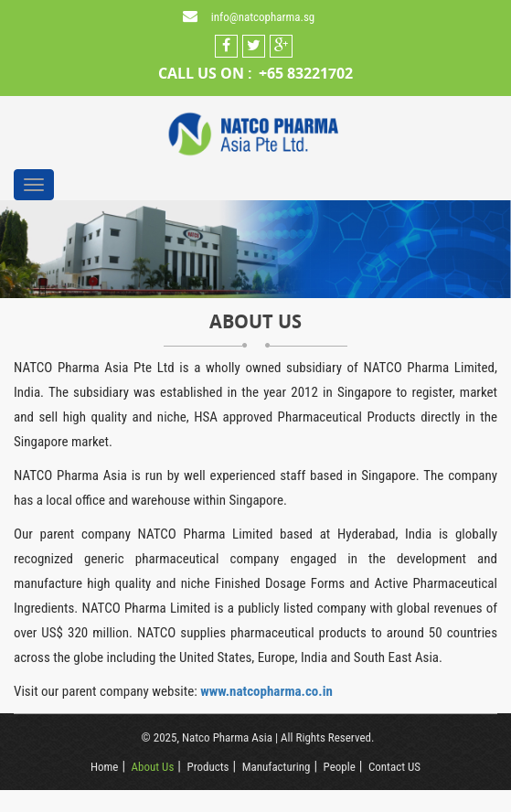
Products (208, 767)
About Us (153, 767)
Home (104, 767)
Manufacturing (277, 767)
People (340, 767)
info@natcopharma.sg (263, 17)
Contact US (394, 767)
